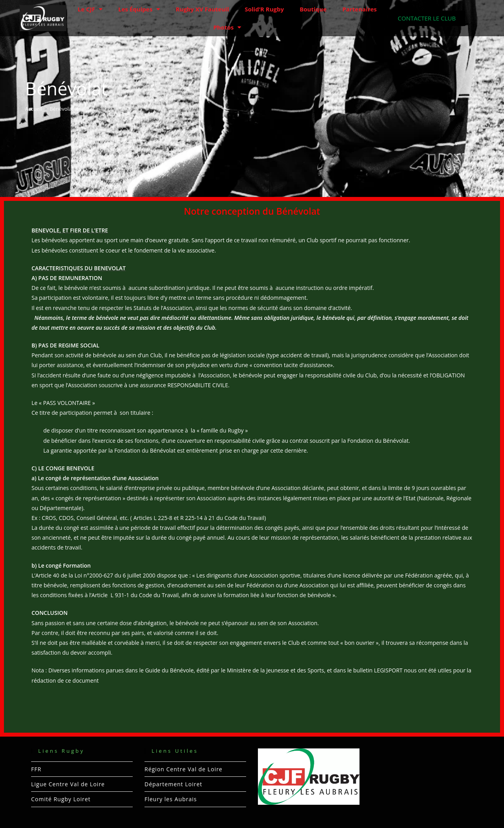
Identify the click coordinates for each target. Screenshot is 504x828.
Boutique (313, 9)
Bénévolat (61, 109)
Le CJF (90, 9)
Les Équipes (139, 9)
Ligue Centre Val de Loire (68, 784)
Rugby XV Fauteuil (202, 9)
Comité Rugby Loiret (61, 799)
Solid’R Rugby (264, 9)
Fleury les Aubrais (171, 799)
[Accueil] (34, 109)
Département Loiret (173, 784)
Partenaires (360, 9)
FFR (36, 769)
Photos (227, 27)
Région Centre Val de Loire (183, 769)
